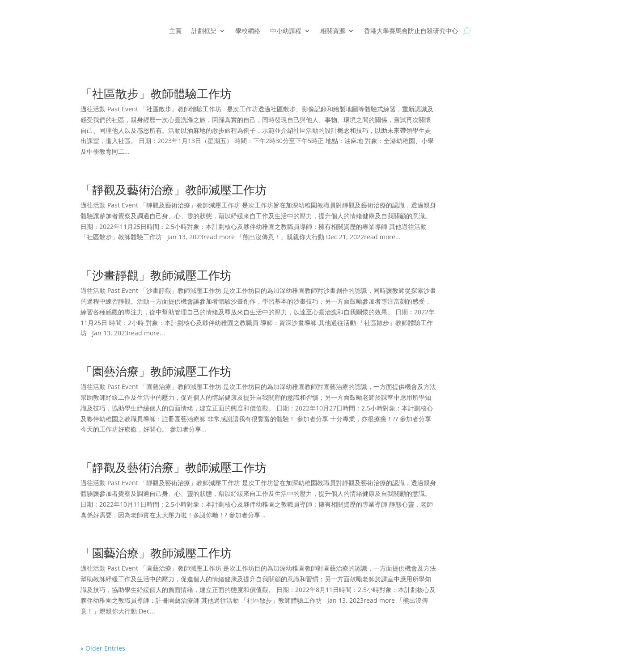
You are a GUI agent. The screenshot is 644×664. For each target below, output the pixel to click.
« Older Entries (103, 648)
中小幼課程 (286, 31)
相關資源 (333, 31)
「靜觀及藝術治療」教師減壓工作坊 (177, 190)
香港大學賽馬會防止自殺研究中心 (411, 31)
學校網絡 (248, 31)
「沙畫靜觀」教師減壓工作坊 (158, 275)
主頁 (175, 31)
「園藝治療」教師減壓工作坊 (156, 371)
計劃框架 (204, 31)
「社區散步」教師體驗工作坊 (159, 93)
